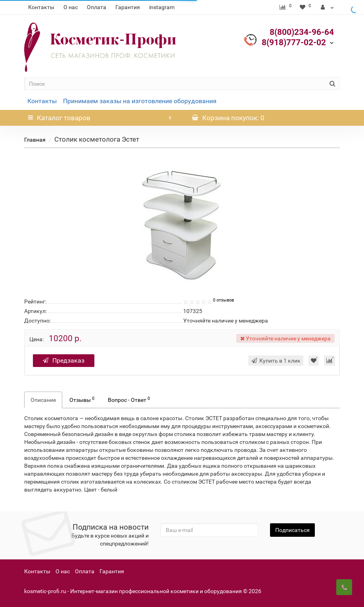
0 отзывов (223, 300)
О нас (71, 7)
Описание (43, 400)
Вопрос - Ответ (129, 400)
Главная (35, 140)
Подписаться (292, 530)
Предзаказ (64, 360)
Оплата (97, 7)
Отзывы (82, 400)
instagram (162, 7)
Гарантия (128, 7)
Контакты (41, 7)
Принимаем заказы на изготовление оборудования (140, 101)
